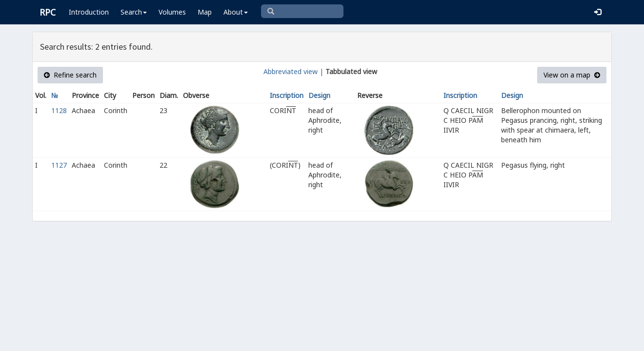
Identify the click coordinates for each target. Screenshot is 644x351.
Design (319, 95)
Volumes (172, 12)
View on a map (572, 75)
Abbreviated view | (293, 71)
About (236, 12)
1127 (59, 165)
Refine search (70, 75)
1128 (59, 110)
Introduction (89, 12)
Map (205, 12)
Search (134, 12)
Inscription (287, 95)
